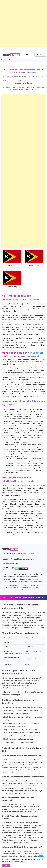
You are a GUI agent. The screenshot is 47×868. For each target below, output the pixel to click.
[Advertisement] (23, 23)
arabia (10, 574)
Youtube (14, 559)
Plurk (16, 564)
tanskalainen (23, 574)
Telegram (21, 559)
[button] (27, 55)
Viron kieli (40, 574)
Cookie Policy (19, 862)
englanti (5, 574)
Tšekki (16, 574)
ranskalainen (11, 577)
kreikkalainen (21, 577)
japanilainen (6, 579)
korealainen (14, 579)
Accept (6, 865)
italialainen (34, 577)
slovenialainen (7, 582)
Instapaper (30, 559)
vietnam (39, 582)
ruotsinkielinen (23, 582)
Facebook (6, 559)
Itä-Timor (8, 405)
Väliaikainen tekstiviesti (20, 553)
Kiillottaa (22, 579)
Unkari (28, 577)
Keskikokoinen (8, 564)
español (15, 582)
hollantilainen (32, 574)
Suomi (4, 577)
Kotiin (4, 49)
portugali (29, 579)
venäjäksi (35, 579)
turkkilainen (32, 582)
